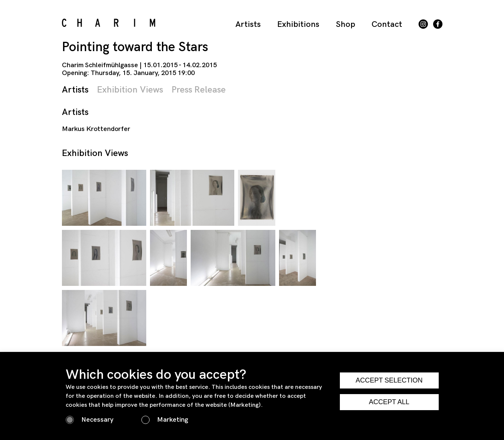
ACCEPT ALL (389, 402)
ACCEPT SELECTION (389, 380)
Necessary (97, 420)
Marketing (173, 420)
